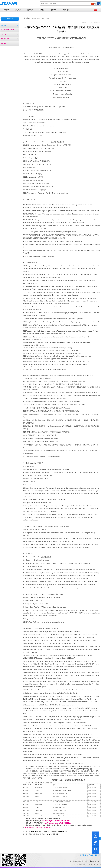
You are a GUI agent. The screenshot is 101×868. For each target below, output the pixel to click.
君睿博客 (3, 43)
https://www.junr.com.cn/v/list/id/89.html (38, 828)
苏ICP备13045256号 (95, 861)
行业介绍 (3, 34)
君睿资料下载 (5, 39)
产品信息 (18, 10)
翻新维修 (30, 10)
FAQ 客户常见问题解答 (8, 30)
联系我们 (66, 10)
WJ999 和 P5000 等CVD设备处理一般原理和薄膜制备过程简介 (48, 831)
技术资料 (54, 10)
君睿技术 (3, 25)
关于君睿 (6, 10)
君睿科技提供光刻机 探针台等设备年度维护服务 (43, 834)
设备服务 (42, 10)
